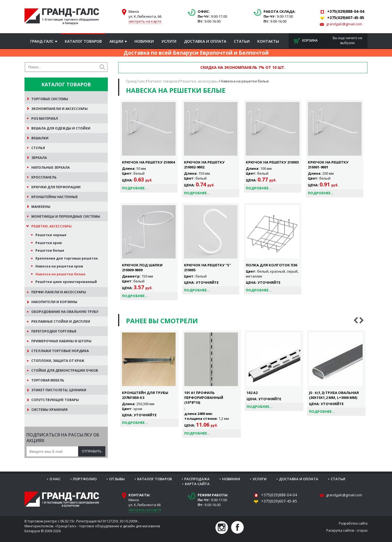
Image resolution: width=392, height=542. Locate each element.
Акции (116, 41)
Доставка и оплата (205, 41)
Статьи (242, 41)
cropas (362, 530)
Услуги (169, 41)
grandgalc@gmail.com (344, 24)
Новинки (144, 41)
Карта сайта (197, 484)
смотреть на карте (145, 21)
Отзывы (117, 479)
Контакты (268, 41)
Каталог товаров (83, 41)
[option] (149, 379)
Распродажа (197, 479)
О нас (55, 479)
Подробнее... (135, 188)
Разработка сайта (353, 523)
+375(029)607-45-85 (279, 501)
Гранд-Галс (42, 41)
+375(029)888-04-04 (279, 495)
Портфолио (85, 479)
